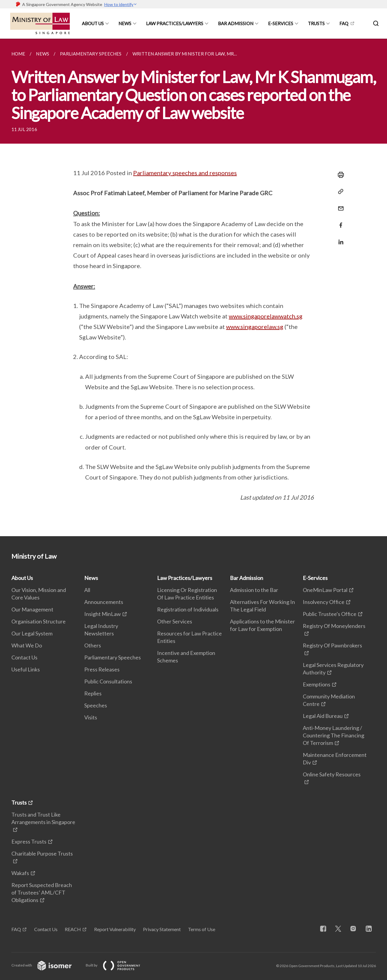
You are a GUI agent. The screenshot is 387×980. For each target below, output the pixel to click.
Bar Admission (236, 23)
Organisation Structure (39, 621)
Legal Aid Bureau (323, 716)
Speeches (96, 705)
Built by (118, 965)
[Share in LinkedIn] (339, 238)
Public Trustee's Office (330, 614)
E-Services (281, 23)
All (87, 590)
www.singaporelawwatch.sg (266, 316)
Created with (46, 965)
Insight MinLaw (103, 614)
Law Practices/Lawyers (175, 23)
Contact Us (24, 657)
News (125, 23)
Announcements (104, 602)
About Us (93, 23)
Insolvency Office (324, 602)
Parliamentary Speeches (113, 657)
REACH (73, 929)
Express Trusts (29, 841)
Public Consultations (108, 681)
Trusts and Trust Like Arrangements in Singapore (43, 818)
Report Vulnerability (115, 929)
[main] (193, 287)
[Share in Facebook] (339, 221)
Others (93, 645)
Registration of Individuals (188, 609)
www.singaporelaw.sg (255, 327)
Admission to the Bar (254, 590)
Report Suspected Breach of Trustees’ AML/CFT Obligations (42, 892)
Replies (93, 693)
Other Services (175, 621)
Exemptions (317, 684)
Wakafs (20, 873)
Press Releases (102, 669)
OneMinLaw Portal (325, 590)
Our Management (32, 609)
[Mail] (339, 205)
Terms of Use (202, 929)
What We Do (27, 645)
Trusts (316, 23)
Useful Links (26, 669)
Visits (91, 717)
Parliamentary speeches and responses (185, 173)
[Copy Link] (339, 192)
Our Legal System (32, 633)
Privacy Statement (162, 929)
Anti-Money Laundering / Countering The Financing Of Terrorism (333, 735)
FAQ (344, 23)
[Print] (339, 175)
